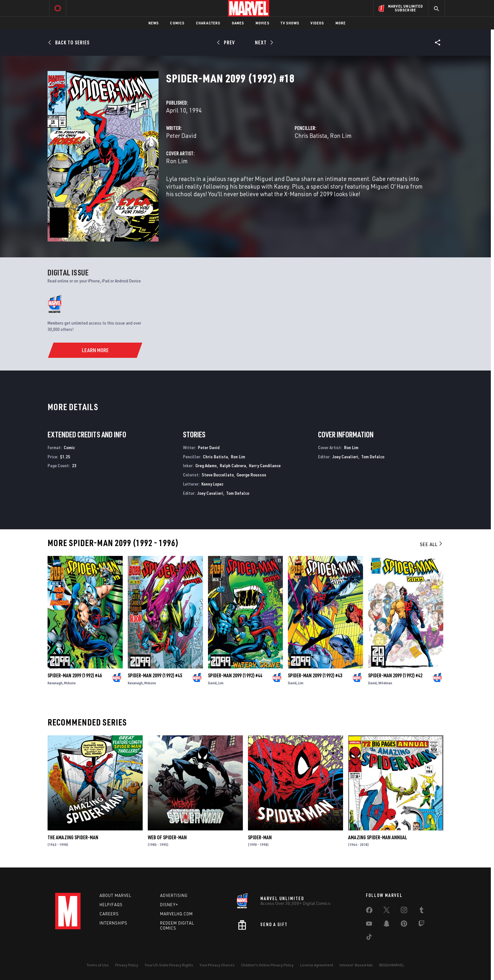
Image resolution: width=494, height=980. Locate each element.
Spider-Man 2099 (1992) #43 (315, 675)
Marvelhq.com (176, 914)
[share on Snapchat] (387, 925)
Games (238, 23)
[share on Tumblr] (421, 911)
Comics (177, 23)
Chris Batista (311, 135)
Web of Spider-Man (167, 837)
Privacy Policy (127, 965)
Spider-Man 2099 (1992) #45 (155, 675)
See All (432, 544)
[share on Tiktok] (369, 938)
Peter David (181, 135)
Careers (109, 914)
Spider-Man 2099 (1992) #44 (235, 675)
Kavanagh (55, 683)
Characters (208, 23)
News (154, 23)
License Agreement (317, 965)
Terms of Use (98, 965)
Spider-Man (260, 837)
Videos (317, 23)
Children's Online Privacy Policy (267, 965)
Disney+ (169, 905)
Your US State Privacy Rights (169, 965)
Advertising (174, 895)
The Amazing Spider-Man (73, 837)
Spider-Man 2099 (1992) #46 (75, 675)
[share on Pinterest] (404, 925)
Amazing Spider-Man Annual (378, 837)
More (341, 23)
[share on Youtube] (369, 925)
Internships (114, 923)
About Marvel (115, 895)
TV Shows (290, 23)
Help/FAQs (111, 905)
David (212, 683)
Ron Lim (341, 135)
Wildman (385, 683)
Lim (221, 683)
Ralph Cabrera (233, 465)
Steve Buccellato (218, 475)
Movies (262, 23)
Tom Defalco (238, 493)
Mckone (70, 683)
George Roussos (251, 475)
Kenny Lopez (212, 484)
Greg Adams (206, 465)
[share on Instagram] (404, 911)
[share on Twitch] (421, 925)
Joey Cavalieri (210, 493)
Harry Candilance (265, 465)
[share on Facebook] (369, 912)
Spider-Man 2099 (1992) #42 (395, 675)
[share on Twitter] (387, 911)
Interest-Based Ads (356, 965)
